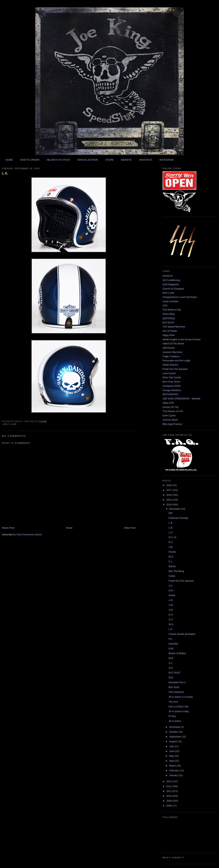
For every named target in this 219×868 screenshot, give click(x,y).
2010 (169, 796)
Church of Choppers (173, 289)
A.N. (171, 600)
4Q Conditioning (171, 280)
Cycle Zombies (171, 301)
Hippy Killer (169, 335)
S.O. (171, 668)
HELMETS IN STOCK (58, 160)
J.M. (171, 547)
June (172, 751)
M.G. (171, 557)
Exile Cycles (169, 415)
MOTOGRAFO (170, 394)
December (175, 509)
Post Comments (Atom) (29, 535)
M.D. (171, 658)
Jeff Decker (169, 348)
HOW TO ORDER (30, 160)
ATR (165, 306)
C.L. (171, 561)
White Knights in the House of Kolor (182, 339)
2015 (169, 500)
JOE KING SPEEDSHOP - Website (181, 399)
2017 (169, 490)
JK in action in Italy (179, 711)
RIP (171, 513)
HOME (9, 160)
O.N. (171, 590)
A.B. (171, 610)
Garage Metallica (172, 390)
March (173, 766)
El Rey (172, 716)
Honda (172, 552)
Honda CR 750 (171, 407)
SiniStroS (168, 276)
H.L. (171, 639)
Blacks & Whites (177, 653)
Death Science (170, 365)
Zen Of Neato (170, 331)
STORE (109, 160)
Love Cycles (169, 373)
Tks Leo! (173, 702)
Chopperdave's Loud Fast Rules (180, 297)
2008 (169, 806)
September (175, 737)
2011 (169, 791)
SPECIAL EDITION (88, 160)
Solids (172, 576)
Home (69, 528)
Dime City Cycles (172, 377)
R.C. (171, 542)
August (173, 741)
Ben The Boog (176, 571)
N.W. (171, 648)
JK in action (175, 721)
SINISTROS (146, 160)
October (174, 732)
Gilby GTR (168, 403)
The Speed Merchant (174, 327)
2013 (169, 781)
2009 (169, 801)
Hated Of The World (173, 344)
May (172, 756)
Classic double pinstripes (182, 634)
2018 (169, 485)
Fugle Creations (171, 356)
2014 (169, 505)
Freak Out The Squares (175, 369)
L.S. (5, 173)
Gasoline (173, 644)
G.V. (171, 619)
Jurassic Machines (173, 352)
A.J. (171, 663)
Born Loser (169, 293)
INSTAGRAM (166, 160)
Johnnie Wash (170, 420)
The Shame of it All (173, 411)
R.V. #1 (172, 537)
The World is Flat (172, 310)
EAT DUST (168, 323)
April (172, 761)
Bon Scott (174, 687)
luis (14, 424)
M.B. (171, 677)
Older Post (130, 528)
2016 (169, 495)
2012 (169, 786)
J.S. (171, 586)
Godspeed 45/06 (171, 386)
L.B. (171, 523)
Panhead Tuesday (178, 518)
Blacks (172, 566)
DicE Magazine (171, 284)
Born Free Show (171, 382)
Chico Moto (169, 314)
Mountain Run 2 (177, 682)
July (172, 746)
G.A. (171, 615)
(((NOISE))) (169, 318)
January (174, 775)
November (175, 727)
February (174, 770)
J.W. (171, 605)
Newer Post (8, 528)
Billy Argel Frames (172, 424)
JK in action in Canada (181, 697)
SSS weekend (176, 692)
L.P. (170, 629)
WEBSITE (126, 160)
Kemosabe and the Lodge (176, 360)
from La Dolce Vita (178, 707)
